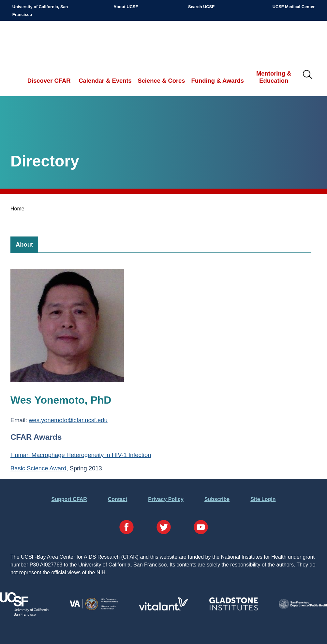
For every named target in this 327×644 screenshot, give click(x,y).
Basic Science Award (38, 468)
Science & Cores (161, 81)
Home (17, 209)
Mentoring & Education (274, 77)
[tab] (24, 244)
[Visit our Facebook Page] (126, 528)
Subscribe (217, 499)
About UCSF (126, 7)
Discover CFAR (49, 81)
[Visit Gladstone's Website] (233, 609)
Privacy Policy (166, 499)
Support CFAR (69, 499)
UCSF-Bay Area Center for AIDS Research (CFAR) (46, 42)
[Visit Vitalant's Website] (164, 609)
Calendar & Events (105, 81)
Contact (118, 499)
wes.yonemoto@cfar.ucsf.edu (68, 420)
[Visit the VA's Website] (94, 609)
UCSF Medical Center (294, 7)
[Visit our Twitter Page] (164, 528)
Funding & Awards (218, 81)
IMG (308, 75)
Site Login (263, 499)
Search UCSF (201, 7)
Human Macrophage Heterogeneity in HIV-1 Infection (81, 455)
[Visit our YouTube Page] (201, 528)
